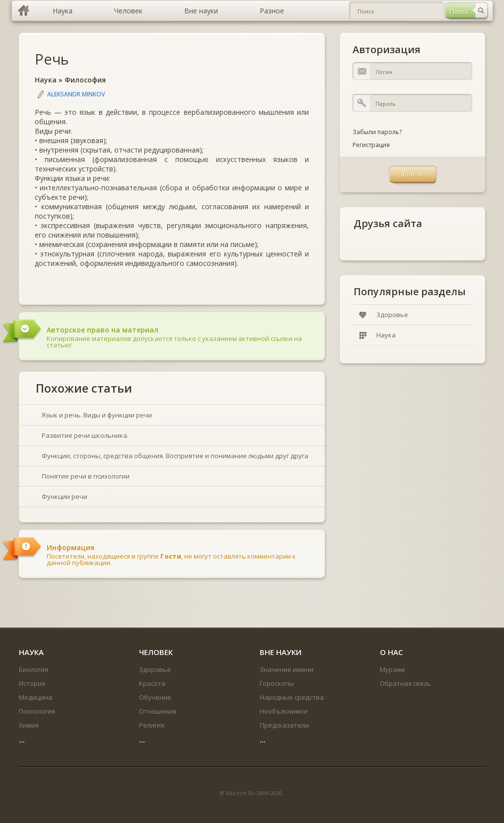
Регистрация (371, 145)
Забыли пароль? (377, 132)
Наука (46, 80)
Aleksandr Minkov (76, 94)
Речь (52, 59)
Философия (85, 80)
